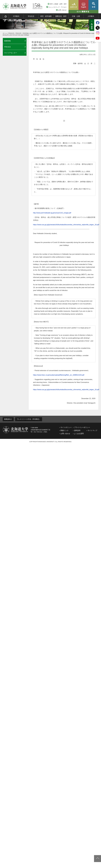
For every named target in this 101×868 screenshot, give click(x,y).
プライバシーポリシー (82, 427)
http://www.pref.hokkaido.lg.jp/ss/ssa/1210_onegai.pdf (52, 213)
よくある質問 (79, 434)
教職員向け (8, 419)
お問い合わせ (62, 10)
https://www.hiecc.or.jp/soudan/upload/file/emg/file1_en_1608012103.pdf (59, 375)
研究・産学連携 (46, 16)
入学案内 (91, 16)
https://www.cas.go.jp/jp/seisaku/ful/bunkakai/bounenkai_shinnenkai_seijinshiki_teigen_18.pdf (66, 225)
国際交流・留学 (61, 16)
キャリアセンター (11, 53)
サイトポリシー (66, 427)
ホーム (5, 33)
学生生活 (31, 16)
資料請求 (77, 430)
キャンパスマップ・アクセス (57, 7)
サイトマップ (92, 430)
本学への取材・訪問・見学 (58, 4)
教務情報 (7, 41)
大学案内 (16, 16)
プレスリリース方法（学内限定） (29, 419)
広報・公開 (76, 16)
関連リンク (65, 430)
